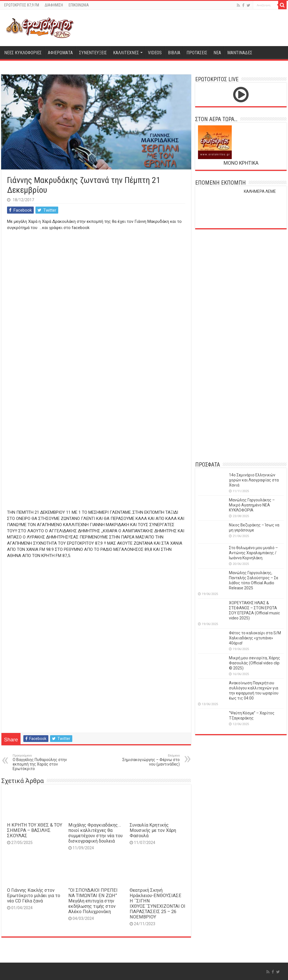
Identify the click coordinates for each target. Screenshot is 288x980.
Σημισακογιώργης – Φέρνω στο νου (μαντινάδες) (151, 760)
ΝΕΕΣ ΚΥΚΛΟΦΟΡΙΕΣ (23, 53)
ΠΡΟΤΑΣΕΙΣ (197, 53)
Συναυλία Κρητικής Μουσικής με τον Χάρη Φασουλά (153, 830)
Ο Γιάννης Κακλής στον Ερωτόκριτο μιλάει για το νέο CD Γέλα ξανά (34, 896)
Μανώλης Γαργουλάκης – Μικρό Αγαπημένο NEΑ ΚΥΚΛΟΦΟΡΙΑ (252, 505)
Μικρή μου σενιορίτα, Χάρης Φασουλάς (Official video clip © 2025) (255, 663)
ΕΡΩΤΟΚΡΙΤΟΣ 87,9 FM (22, 5)
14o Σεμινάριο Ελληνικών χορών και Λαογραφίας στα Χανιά (254, 480)
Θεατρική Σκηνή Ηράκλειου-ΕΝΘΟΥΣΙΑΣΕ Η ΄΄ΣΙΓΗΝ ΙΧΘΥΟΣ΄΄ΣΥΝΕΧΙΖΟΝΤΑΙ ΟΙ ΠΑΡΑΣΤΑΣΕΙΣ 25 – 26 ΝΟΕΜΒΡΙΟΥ (157, 904)
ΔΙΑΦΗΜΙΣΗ (54, 5)
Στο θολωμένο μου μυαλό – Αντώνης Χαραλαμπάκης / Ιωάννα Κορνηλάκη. (253, 553)
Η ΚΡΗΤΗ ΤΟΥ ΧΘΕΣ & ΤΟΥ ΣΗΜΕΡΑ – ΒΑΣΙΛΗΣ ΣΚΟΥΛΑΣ (35, 830)
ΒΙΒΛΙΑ (174, 53)
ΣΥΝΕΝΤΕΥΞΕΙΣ (93, 53)
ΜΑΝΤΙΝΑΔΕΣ (240, 53)
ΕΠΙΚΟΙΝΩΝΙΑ (79, 5)
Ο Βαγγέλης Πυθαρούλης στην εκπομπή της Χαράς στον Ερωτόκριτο (41, 762)
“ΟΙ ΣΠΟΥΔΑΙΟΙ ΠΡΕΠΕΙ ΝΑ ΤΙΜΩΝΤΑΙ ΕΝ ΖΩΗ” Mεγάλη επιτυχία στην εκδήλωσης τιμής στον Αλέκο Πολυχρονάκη (93, 901)
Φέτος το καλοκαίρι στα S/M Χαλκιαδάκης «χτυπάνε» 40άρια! (255, 638)
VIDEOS (155, 53)
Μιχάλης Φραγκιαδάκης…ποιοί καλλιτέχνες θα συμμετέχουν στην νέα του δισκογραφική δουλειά (95, 833)
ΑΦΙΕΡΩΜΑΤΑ (60, 53)
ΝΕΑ (217, 53)
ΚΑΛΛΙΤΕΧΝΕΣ (126, 53)
